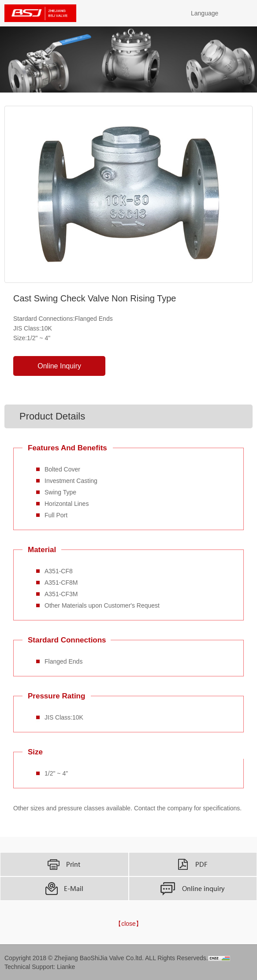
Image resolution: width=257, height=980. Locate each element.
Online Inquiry (59, 366)
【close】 (128, 924)
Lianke (66, 967)
